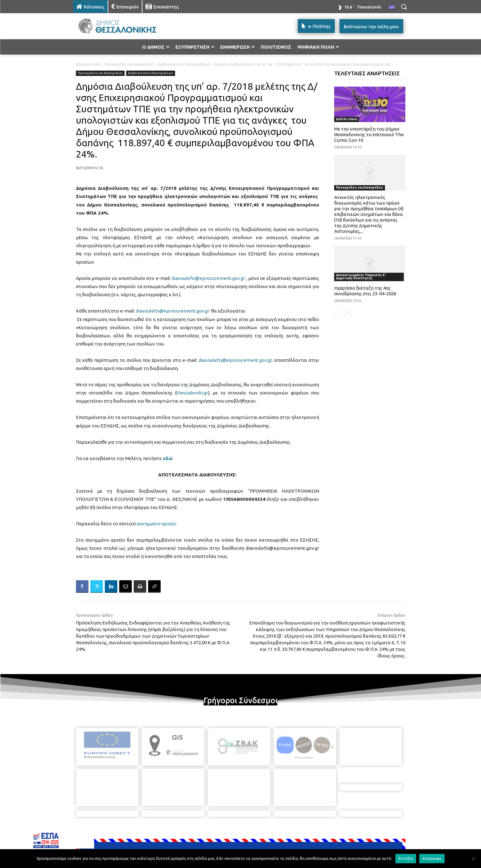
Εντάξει (406, 858)
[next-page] (348, 312)
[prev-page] (338, 312)
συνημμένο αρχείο (156, 524)
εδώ (168, 458)
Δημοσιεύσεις (88, 64)
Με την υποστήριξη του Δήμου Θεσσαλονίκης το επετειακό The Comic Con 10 (369, 134)
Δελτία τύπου (347, 119)
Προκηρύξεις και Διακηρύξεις (129, 64)
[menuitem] (392, 8)
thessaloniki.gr (192, 393)
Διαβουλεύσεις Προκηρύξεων (184, 64)
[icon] (284, 834)
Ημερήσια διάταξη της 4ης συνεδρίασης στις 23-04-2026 (365, 291)
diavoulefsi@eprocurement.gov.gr (208, 278)
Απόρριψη (432, 858)
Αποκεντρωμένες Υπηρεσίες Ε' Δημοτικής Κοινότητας (361, 277)
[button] (404, 7)
